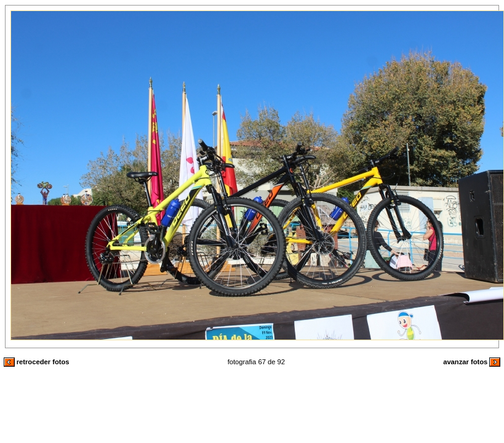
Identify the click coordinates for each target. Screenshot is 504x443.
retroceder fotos (37, 362)
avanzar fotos (472, 362)
